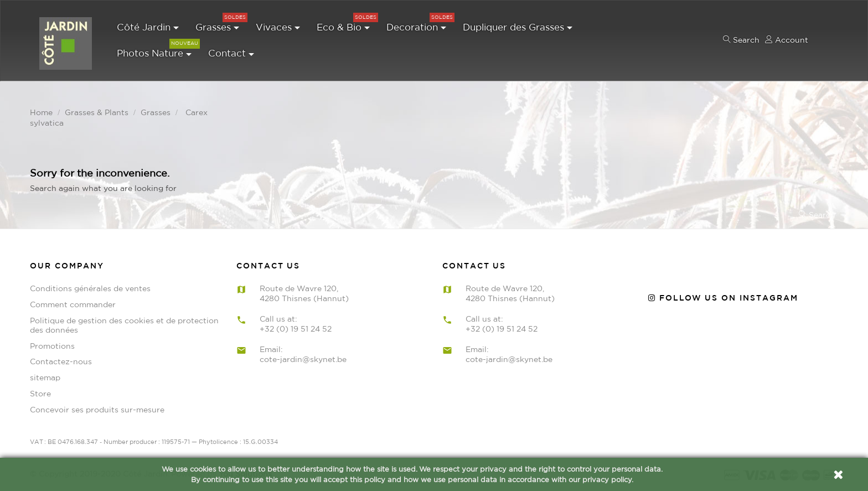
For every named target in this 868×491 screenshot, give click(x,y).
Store (40, 392)
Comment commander (73, 303)
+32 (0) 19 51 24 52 (296, 328)
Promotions (52, 345)
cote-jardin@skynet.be (303, 358)
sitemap (45, 377)
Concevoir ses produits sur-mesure (97, 409)
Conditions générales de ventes (90, 288)
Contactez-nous (61, 361)
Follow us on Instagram (723, 297)
